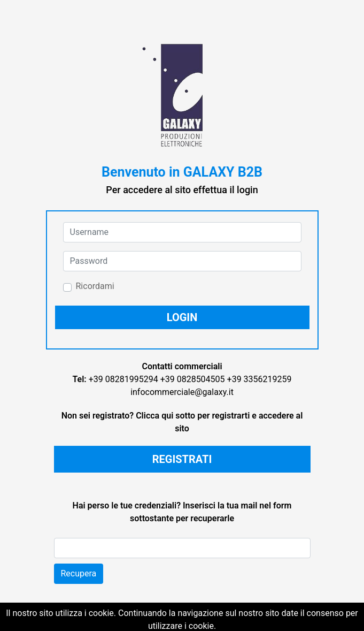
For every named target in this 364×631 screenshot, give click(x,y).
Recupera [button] (79, 573)
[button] (182, 317)
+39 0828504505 (193, 379)
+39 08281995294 (123, 379)
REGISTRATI (182, 459)
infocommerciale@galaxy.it (182, 392)
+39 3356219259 (260, 379)
